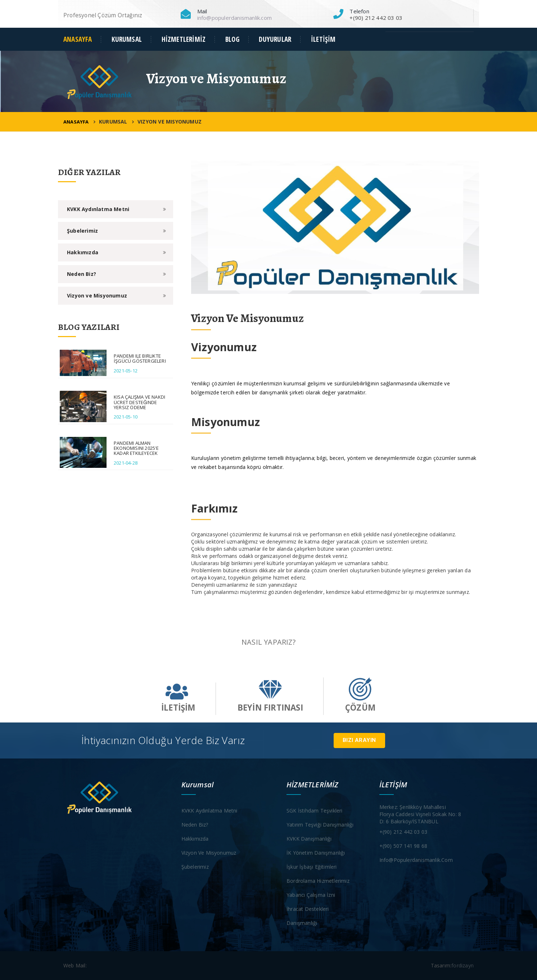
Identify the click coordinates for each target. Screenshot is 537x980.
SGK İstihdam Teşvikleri (315, 811)
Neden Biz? (82, 274)
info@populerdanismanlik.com (234, 18)
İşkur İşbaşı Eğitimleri (312, 867)
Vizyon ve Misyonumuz (97, 296)
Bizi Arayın (359, 740)
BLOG (232, 39)
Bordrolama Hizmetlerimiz (318, 881)
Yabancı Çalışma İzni (311, 895)
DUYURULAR (275, 39)
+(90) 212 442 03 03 (403, 832)
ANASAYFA (78, 39)
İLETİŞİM (323, 39)
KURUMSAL (127, 39)
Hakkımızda (83, 252)
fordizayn (462, 965)
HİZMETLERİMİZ (184, 39)
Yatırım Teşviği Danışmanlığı (320, 825)
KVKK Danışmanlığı (309, 839)
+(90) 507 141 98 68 (403, 846)
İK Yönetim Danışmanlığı (316, 853)
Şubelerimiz (82, 231)
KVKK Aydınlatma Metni (98, 209)
